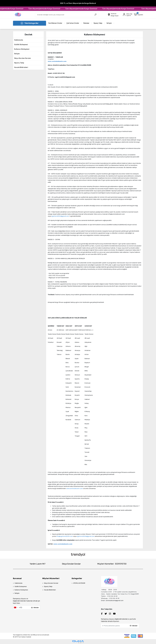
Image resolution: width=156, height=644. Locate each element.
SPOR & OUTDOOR (79, 583)
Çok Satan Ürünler (73, 23)
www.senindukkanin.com (75, 488)
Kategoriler (77, 578)
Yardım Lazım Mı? (38, 564)
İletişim (109, 23)
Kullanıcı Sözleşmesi (22, 49)
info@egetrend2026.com (64, 536)
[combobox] (16, 607)
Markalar (86, 23)
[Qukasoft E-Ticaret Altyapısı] (78, 642)
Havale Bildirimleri (21, 67)
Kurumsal (17, 578)
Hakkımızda (19, 40)
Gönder (35, 608)
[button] (138, 15)
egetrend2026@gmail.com (60, 216)
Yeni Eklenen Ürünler (55, 23)
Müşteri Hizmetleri (112, 564)
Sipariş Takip (98, 23)
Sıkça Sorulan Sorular (23, 58)
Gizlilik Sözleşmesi (21, 45)
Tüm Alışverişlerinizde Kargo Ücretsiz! (48, 9)
